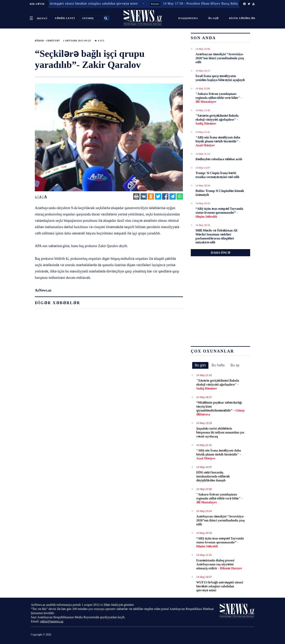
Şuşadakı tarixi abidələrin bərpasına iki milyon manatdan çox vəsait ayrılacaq (220, 432)
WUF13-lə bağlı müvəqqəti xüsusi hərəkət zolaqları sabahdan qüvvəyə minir (220, 586)
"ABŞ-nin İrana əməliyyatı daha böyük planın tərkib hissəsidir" (218, 141)
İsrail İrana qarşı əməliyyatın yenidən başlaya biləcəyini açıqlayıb (220, 78)
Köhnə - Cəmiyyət (47, 41)
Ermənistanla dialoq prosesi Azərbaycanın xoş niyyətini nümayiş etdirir (219, 564)
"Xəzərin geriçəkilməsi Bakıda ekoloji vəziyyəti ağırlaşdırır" (217, 120)
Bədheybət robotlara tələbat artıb (219, 159)
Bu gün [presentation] (200, 365)
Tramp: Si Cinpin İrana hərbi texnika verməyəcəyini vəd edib (217, 175)
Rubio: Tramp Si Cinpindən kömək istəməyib (220, 193)
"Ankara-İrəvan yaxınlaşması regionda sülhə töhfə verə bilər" (219, 98)
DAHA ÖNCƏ (220, 253)
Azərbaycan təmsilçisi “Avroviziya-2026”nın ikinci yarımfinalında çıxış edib (220, 58)
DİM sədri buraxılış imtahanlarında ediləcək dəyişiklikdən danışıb (213, 476)
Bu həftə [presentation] (218, 365)
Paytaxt (162, 4)
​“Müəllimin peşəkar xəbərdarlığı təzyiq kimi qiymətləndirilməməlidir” (221, 408)
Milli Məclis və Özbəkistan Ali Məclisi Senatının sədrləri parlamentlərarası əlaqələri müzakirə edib (216, 236)
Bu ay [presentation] (235, 365)
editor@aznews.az (52, 621)
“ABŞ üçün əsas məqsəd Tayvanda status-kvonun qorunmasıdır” (219, 213)
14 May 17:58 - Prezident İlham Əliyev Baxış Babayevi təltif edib (218, 3)
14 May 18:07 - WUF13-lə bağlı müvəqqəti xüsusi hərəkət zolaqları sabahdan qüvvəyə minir (76, 3)
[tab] (200, 365)
